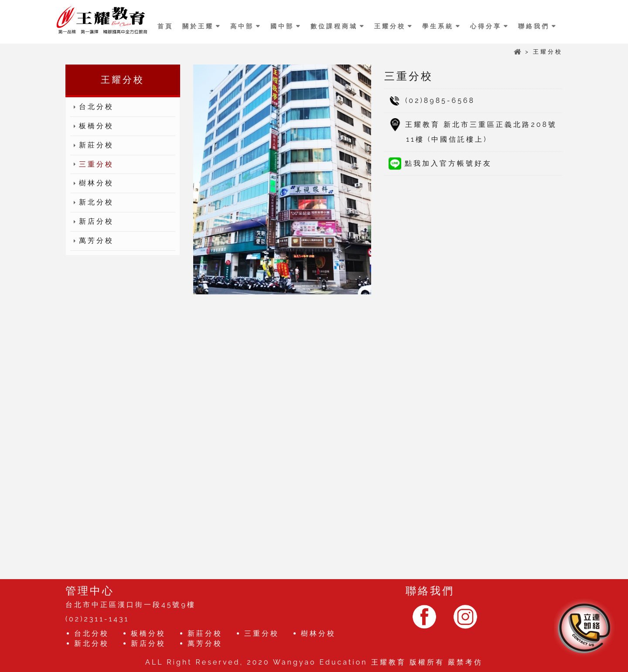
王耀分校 (390, 26)
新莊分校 (92, 145)
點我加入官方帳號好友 (440, 163)
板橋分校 (92, 126)
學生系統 (438, 26)
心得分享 (486, 26)
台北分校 (92, 107)
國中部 (282, 26)
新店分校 (92, 222)
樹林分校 (92, 183)
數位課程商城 (334, 26)
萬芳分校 (92, 241)
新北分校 (92, 203)
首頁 (165, 26)
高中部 (242, 26)
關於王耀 (198, 26)
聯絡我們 (534, 26)
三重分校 (92, 165)
